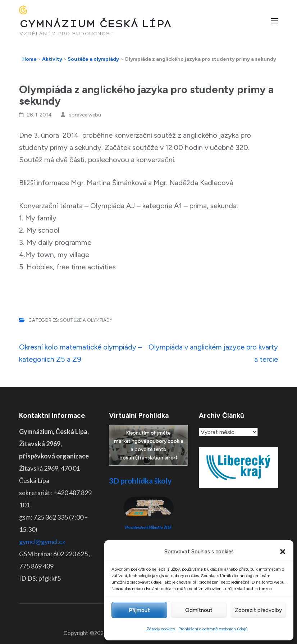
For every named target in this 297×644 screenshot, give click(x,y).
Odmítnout (199, 610)
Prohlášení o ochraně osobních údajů (213, 629)
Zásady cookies (161, 629)
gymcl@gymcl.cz (42, 542)
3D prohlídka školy (140, 481)
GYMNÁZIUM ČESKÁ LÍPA (95, 24)
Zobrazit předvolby (258, 610)
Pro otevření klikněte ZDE (149, 528)
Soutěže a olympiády (86, 320)
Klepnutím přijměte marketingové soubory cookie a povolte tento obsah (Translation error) (148, 445)
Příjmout (139, 610)
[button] (283, 552)
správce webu (85, 115)
